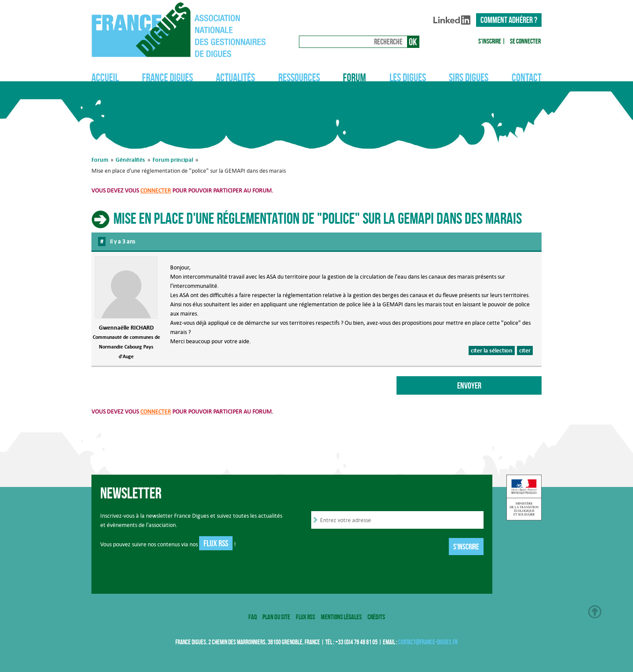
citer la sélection (492, 350)
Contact (527, 78)
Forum (355, 78)
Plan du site (276, 617)
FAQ (253, 617)
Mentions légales (341, 617)
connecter (156, 191)
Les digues (408, 78)
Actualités (235, 78)
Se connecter (525, 41)
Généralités (130, 160)
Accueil (105, 78)
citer (525, 350)
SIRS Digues (469, 78)
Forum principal (173, 160)
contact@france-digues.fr (428, 642)
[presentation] (378, 548)
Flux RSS (216, 543)
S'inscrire (490, 41)
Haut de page (595, 612)
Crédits (376, 617)
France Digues (167, 78)
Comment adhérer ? (509, 20)
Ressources (299, 78)
